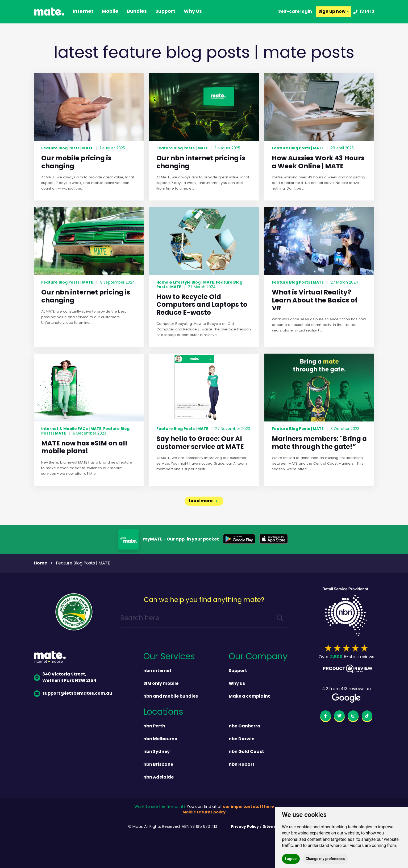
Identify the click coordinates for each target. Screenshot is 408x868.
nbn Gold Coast (246, 752)
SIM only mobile (161, 684)
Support (238, 671)
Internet (83, 12)
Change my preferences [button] (325, 859)
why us (193, 12)
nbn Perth (154, 726)
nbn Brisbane (158, 765)
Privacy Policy (245, 827)
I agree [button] (291, 859)
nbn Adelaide (159, 777)
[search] (280, 619)
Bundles (137, 12)
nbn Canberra (245, 726)
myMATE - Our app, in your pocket (181, 539)
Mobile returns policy (204, 812)
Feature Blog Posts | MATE (67, 148)
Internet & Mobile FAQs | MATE (71, 429)
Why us (237, 684)
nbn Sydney (157, 752)
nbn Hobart (242, 765)
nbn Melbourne (160, 739)
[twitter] (339, 717)
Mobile (110, 12)
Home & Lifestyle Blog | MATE (185, 282)
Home (40, 563)
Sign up (334, 12)
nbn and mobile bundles (171, 697)
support (165, 12)
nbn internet (157, 671)
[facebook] (326, 717)
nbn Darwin (242, 739)
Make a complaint (249, 697)
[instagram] (353, 717)
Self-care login (295, 12)
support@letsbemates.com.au (73, 694)
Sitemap (271, 827)
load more (201, 501)
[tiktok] (367, 717)
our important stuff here (248, 807)
